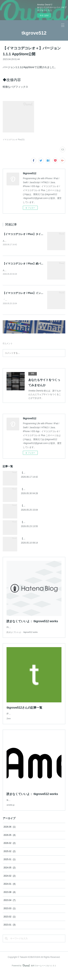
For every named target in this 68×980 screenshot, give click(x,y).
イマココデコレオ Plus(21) (14, 140)
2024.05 (9, 876)
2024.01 (9, 892)
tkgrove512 (34, 33)
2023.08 (9, 900)
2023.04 (9, 908)
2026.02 (9, 851)
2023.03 (9, 916)
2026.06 (9, 835)
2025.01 (9, 868)
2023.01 (9, 933)
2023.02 (9, 925)
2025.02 (9, 859)
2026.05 (9, 843)
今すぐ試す (44, 15)
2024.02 (9, 884)
